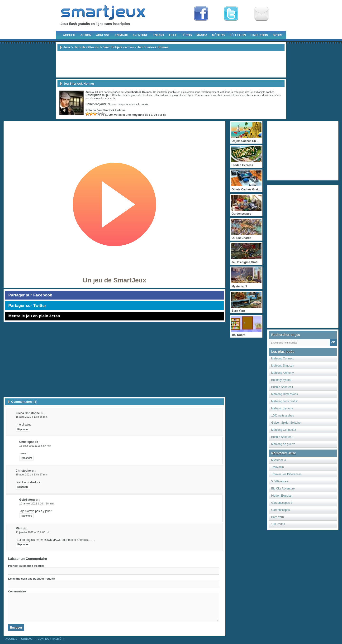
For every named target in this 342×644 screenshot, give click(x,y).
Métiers (218, 35)
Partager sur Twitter (27, 306)
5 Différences (280, 481)
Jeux (67, 47)
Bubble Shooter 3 (282, 437)
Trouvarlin (278, 467)
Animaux (121, 35)
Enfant (158, 35)
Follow (231, 14)
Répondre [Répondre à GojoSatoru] (26, 516)
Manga (202, 35)
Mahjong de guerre (283, 444)
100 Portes (278, 524)
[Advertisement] (171, 64)
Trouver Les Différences (286, 474)
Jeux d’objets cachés (118, 47)
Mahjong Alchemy (283, 373)
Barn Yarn (278, 517)
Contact (27, 639)
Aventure (140, 35)
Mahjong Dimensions (285, 394)
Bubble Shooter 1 (282, 387)
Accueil (69, 35)
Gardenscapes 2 (282, 503)
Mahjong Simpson (283, 366)
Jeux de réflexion (86, 47)
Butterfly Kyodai (281, 380)
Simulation (259, 35)
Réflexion (238, 35)
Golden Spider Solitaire (286, 423)
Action (86, 35)
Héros (187, 35)
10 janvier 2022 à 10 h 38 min (36, 504)
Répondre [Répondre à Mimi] (23, 545)
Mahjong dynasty (282, 408)
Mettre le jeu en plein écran (34, 316)
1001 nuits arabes (283, 416)
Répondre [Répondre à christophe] (26, 458)
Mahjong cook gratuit (284, 401)
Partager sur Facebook (30, 295)
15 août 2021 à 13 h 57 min (35, 446)
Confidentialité (50, 639)
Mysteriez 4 (278, 460)
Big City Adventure (283, 489)
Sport (278, 35)
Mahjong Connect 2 (284, 430)
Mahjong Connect (282, 358)
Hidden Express (281, 496)
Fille (173, 35)
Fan (201, 14)
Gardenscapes (280, 510)
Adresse (103, 35)
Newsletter (261, 14)
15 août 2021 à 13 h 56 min (32, 417)
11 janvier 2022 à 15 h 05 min (33, 532)
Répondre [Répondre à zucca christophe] (23, 429)
